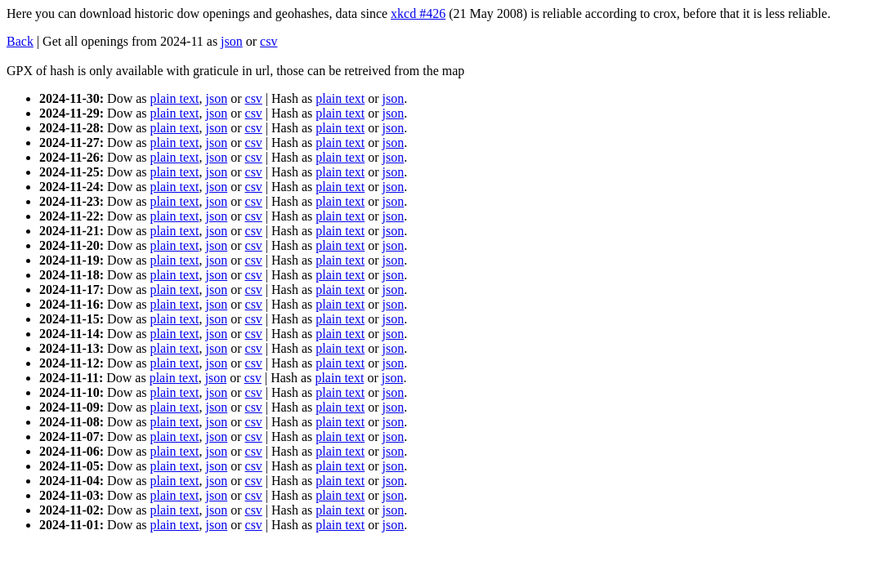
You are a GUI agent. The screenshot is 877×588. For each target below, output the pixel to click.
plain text (175, 98)
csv (268, 41)
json (232, 41)
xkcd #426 (418, 13)
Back (20, 41)
